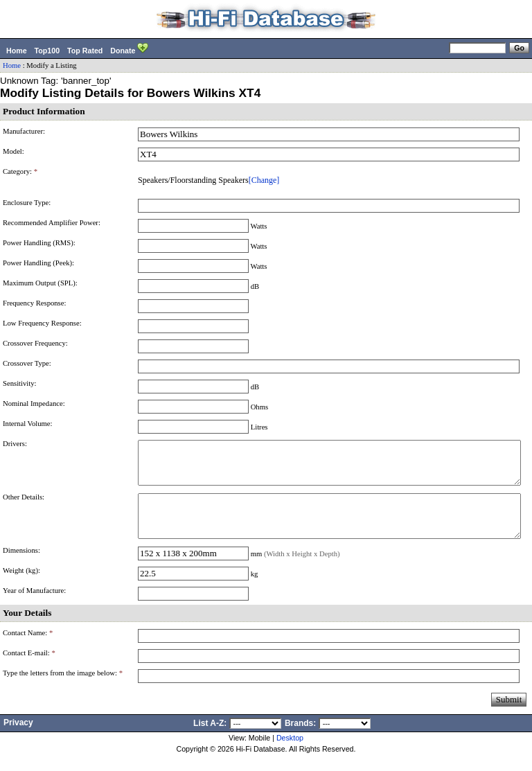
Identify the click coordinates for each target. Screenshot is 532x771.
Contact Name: (28, 649)
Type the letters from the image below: (63, 690)
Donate (129, 49)
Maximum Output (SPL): (40, 283)
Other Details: (24, 505)
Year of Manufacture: (34, 607)
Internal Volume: (28, 424)
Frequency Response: (34, 303)
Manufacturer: (24, 131)
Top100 (47, 51)
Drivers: (15, 444)
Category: (20, 171)
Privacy (18, 739)
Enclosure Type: (27, 203)
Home (17, 51)
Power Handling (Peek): (38, 263)
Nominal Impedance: (34, 404)
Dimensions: (21, 567)
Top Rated (85, 51)
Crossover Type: (27, 363)
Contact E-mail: (29, 670)
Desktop (290, 754)
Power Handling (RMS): (39, 243)
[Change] (264, 180)
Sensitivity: (20, 383)
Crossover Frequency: (35, 343)
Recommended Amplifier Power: (52, 223)
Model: (14, 151)
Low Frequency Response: (42, 323)
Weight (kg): (21, 587)
